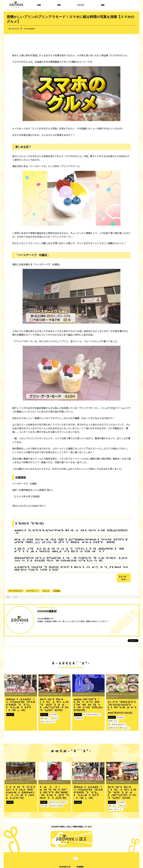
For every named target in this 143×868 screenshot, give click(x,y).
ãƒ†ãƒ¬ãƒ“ (10, 714)
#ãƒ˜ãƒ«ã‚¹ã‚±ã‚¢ (54, 802)
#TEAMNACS (79, 718)
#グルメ (46, 591)
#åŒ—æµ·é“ (46, 718)
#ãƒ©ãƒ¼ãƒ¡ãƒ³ (113, 728)
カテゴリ (81, 5)
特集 (59, 5)
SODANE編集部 (29, 29)
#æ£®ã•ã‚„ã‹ (113, 721)
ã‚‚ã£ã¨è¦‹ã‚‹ (124, 578)
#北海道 (57, 591)
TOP (8, 597)
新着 (39, 5)
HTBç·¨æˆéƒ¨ (90, 694)
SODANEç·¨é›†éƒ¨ (24, 694)
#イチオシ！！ (33, 591)
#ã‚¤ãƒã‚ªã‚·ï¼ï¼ (48, 721)
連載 (103, 5)
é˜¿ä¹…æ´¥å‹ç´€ (58, 782)
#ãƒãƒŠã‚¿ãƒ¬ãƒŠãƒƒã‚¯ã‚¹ (92, 714)
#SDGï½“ (64, 802)
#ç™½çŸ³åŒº (53, 714)
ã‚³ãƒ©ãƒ (10, 802)
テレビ (16, 597)
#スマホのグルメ (16, 591)
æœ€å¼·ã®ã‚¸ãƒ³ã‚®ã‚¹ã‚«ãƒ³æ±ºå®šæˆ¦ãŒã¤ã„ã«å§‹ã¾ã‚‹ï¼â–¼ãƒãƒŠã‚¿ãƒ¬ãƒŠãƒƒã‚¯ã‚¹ (71, 532)
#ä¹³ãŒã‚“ (45, 806)
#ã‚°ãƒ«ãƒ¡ (55, 718)
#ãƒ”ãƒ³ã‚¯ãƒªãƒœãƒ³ (57, 806)
